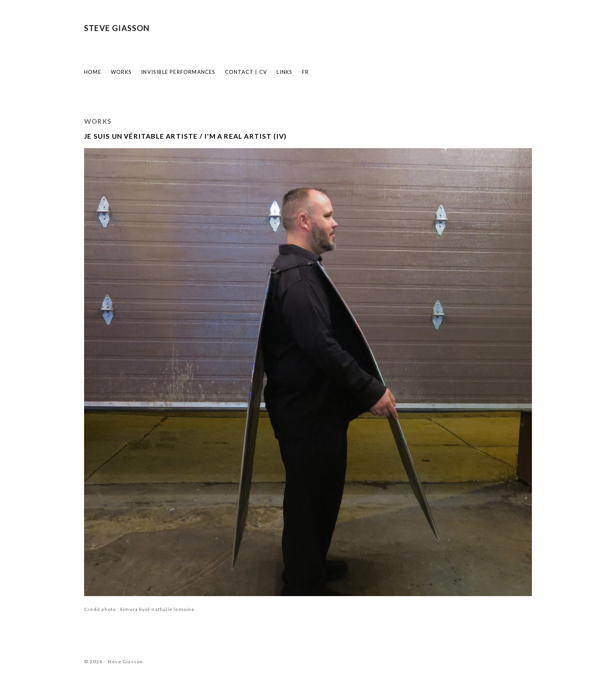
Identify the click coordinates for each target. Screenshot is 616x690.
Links (284, 72)
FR (305, 72)
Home (93, 72)
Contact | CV (246, 72)
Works (121, 72)
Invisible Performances (178, 72)
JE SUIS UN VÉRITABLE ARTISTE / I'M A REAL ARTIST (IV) (185, 136)
